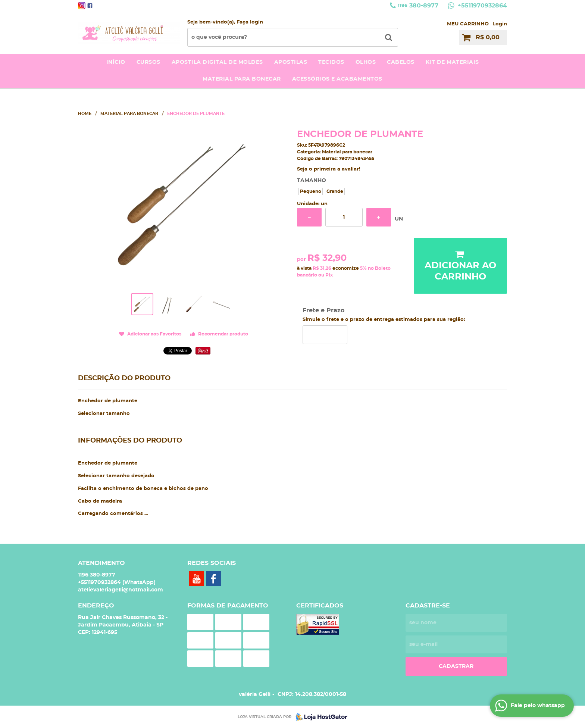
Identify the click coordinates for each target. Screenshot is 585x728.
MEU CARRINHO (468, 24)
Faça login (250, 22)
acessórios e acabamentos (337, 79)
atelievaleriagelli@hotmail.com (121, 590)
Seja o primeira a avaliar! (329, 169)
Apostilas (291, 62)
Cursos (148, 62)
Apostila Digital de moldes (217, 62)
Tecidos (331, 62)
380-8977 (418, 6)
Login (500, 24)
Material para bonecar (242, 79)
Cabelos (401, 62)
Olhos (366, 62)
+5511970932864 (481, 6)
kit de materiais (452, 62)
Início (116, 62)
